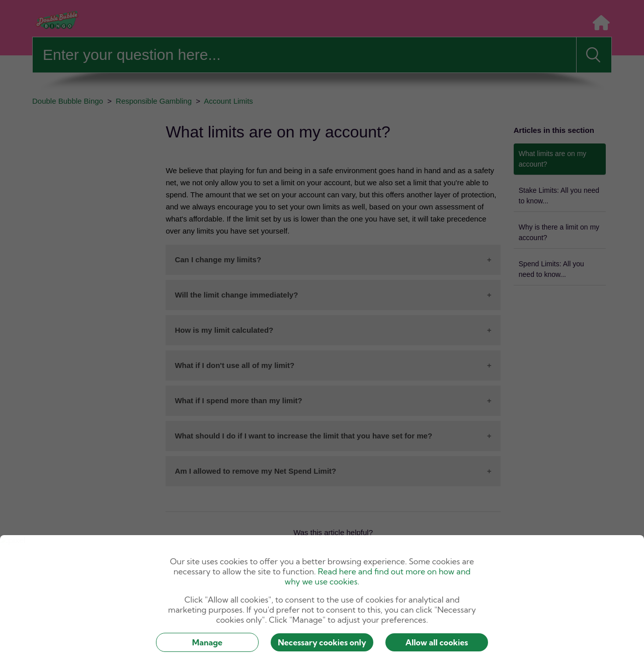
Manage (207, 642)
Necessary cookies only (322, 642)
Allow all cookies (437, 642)
